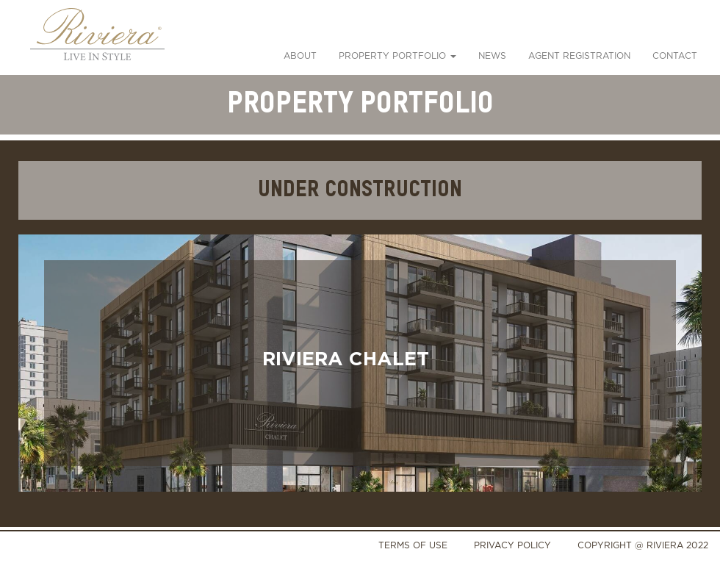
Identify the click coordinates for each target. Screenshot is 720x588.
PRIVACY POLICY (512, 545)
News (492, 55)
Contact (675, 55)
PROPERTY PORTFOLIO (397, 55)
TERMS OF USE (413, 545)
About (300, 55)
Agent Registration (579, 55)
